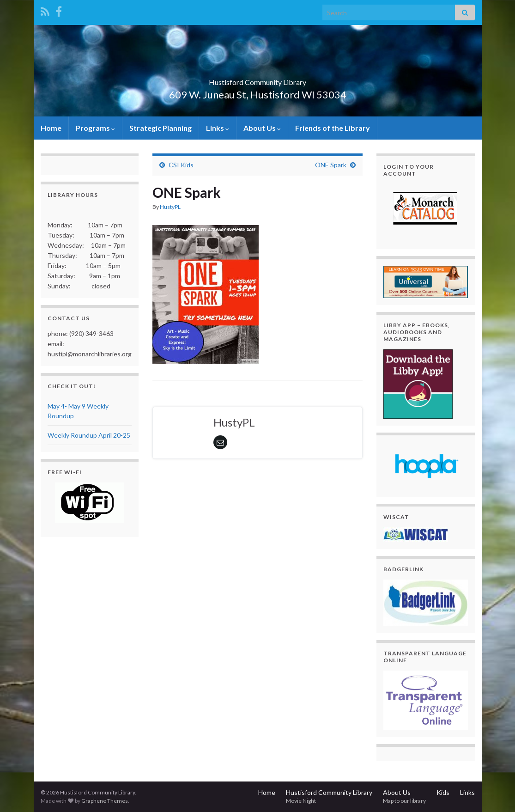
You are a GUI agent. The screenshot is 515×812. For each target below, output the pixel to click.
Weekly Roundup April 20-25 (89, 435)
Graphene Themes (105, 801)
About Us (262, 128)
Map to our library (404, 801)
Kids (443, 792)
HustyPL (170, 207)
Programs (95, 128)
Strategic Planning (161, 128)
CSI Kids (181, 165)
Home (51, 128)
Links (218, 128)
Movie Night (301, 801)
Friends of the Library (333, 128)
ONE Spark (331, 165)
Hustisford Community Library (257, 79)
